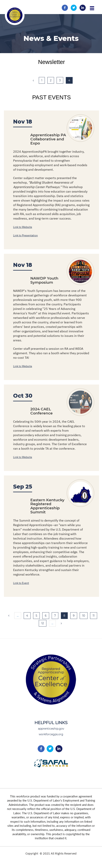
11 (95, 616)
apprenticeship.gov (51, 729)
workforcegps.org (51, 734)
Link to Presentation (25, 235)
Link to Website (23, 227)
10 (85, 616)
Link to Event (21, 583)
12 (44, 623)
